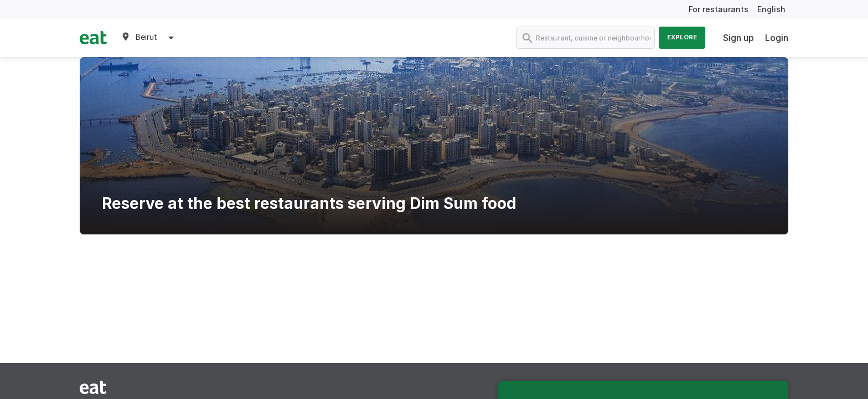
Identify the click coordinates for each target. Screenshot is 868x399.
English (771, 9)
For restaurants (719, 9)
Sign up (738, 38)
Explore (682, 37)
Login (777, 38)
